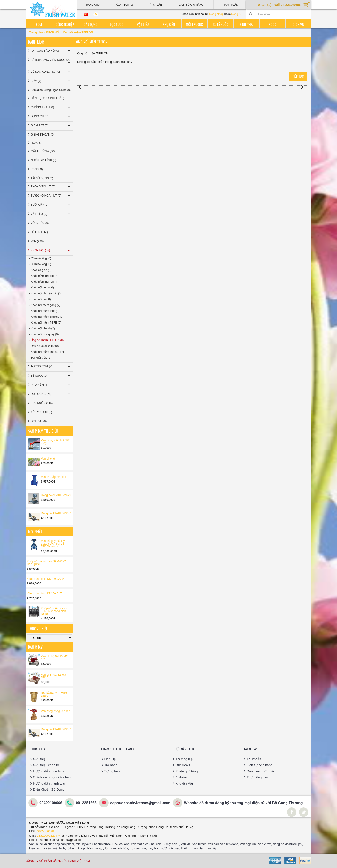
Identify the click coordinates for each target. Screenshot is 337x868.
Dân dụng (91, 24)
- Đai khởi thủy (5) (40, 358)
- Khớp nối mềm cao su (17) (46, 352)
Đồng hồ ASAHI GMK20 (56, 495)
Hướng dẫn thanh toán (49, 783)
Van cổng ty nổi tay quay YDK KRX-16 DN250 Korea (53, 544)
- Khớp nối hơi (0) (40, 299)
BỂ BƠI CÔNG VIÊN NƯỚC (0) (51, 62)
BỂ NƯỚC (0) (51, 376)
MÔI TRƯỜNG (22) (51, 151)
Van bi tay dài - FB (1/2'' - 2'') (56, 442)
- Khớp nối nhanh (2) (42, 328)
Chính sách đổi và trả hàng (53, 777)
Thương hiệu (185, 759)
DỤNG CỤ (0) (51, 116)
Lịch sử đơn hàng (260, 765)
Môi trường (194, 24)
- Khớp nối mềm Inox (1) (44, 311)
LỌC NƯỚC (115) (51, 403)
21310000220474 (49, 836)
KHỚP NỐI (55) (51, 250)
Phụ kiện (169, 24)
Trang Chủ (92, 5)
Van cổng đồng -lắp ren (56, 711)
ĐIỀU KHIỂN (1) (51, 232)
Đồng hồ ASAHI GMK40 (56, 513)
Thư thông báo (257, 777)
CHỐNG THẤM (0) (51, 107)
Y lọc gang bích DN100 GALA (46, 579)
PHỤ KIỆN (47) (51, 385)
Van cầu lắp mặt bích (54, 477)
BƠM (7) (51, 81)
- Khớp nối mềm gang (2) (45, 305)
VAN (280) (51, 241)
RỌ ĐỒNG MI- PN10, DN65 (54, 694)
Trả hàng (111, 765)
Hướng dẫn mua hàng (49, 771)
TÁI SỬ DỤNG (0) (42, 178)
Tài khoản (254, 759)
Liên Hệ (110, 759)
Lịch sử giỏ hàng (191, 5)
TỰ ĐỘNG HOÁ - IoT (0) (51, 196)
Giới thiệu (40, 759)
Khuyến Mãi (184, 783)
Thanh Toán (230, 5)
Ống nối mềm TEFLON (78, 32)
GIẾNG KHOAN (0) (43, 135)
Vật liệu (143, 24)
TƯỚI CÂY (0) (51, 205)
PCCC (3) (51, 169)
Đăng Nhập (216, 14)
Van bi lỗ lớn (49, 459)
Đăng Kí (236, 14)
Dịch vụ (298, 24)
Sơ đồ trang (113, 771)
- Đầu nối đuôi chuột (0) (44, 346)
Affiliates (182, 777)
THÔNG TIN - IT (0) (51, 187)
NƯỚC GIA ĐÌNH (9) (51, 160)
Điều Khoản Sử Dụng (49, 789)
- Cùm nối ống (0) (40, 258)
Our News (183, 765)
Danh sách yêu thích (262, 771)
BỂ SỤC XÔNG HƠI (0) (51, 72)
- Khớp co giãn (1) (40, 270)
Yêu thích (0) (124, 5)
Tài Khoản (155, 5)
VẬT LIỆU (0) (51, 214)
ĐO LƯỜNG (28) (51, 394)
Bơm (39, 24)
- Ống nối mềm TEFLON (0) (46, 340)
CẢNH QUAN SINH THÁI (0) (51, 98)
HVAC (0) (37, 143)
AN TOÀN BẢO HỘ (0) (51, 51)
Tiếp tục (298, 76)
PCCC (272, 24)
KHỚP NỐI (53, 32)
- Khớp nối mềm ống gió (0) (46, 317)
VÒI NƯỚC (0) (51, 223)
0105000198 (45, 831)
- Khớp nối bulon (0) (41, 288)
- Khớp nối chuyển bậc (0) (45, 293)
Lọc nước (117, 24)
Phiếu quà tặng (187, 771)
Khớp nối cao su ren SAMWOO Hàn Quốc (46, 563)
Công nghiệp (65, 24)
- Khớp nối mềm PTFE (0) (45, 323)
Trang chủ (36, 32)
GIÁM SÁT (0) (51, 126)
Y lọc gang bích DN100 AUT (44, 594)
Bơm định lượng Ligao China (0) (51, 90)
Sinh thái (246, 24)
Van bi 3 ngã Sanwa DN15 (53, 676)
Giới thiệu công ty (46, 765)
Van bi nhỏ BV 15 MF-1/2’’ (55, 658)
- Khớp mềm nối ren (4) (44, 282)
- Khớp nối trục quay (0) (44, 334)
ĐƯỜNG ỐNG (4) (51, 367)
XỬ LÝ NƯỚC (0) (51, 412)
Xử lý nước (221, 24)
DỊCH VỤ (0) (51, 421)
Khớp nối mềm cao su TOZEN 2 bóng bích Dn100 (55, 611)
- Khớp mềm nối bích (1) (44, 276)
